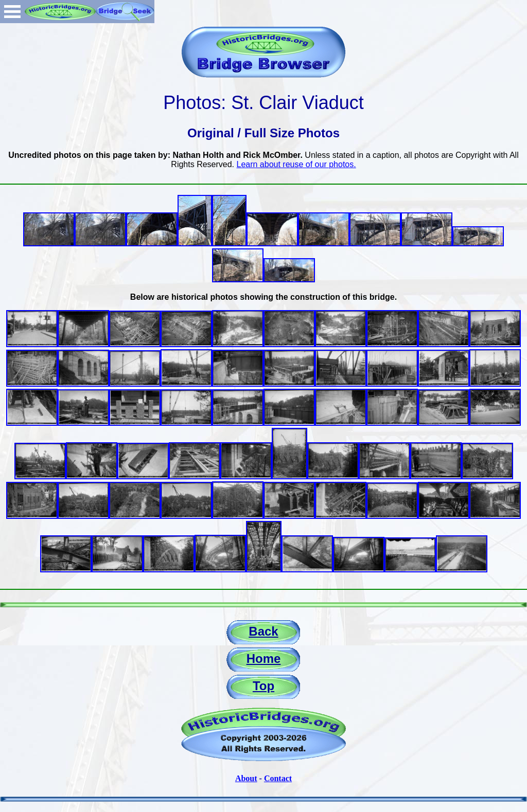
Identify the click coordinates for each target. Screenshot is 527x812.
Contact (278, 778)
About (246, 778)
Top (263, 686)
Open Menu (12, 12)
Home (264, 658)
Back (263, 631)
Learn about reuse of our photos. (296, 164)
